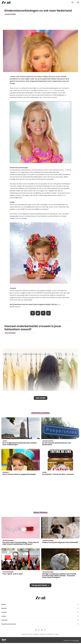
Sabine (32, 14)
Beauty (4, 608)
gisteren (51, 90)
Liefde (4, 616)
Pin (43, 313)
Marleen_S (33, 333)
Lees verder (41, 398)
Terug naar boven (39, 585)
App (48, 313)
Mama (4, 604)
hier (59, 304)
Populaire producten (9, 624)
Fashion (4, 612)
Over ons (30, 634)
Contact (57, 634)
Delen (33, 313)
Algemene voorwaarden (47, 634)
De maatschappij (10, 14)
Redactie (24, 634)
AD (65, 170)
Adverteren (36, 634)
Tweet (38, 313)
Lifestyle (4, 620)
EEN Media (76, 641)
